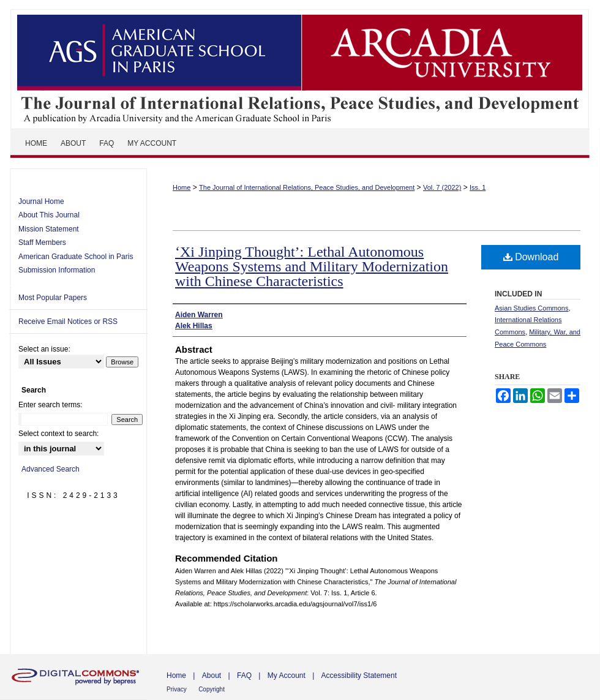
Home (182, 187)
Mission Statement (49, 229)
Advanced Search (51, 469)
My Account (287, 676)
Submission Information (57, 270)
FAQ (244, 676)
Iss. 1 (478, 187)
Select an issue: (44, 349)
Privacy (177, 689)
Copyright (212, 689)
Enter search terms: (51, 405)
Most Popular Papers (53, 298)
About (212, 676)
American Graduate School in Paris (76, 257)
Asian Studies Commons (531, 308)
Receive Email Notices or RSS (68, 322)
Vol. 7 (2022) (442, 187)
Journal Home (41, 201)
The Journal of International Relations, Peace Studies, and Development (300, 64)
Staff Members (42, 243)
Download (531, 257)
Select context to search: (58, 434)
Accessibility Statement (359, 676)
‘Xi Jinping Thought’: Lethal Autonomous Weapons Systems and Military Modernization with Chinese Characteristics (312, 266)
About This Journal (49, 215)
